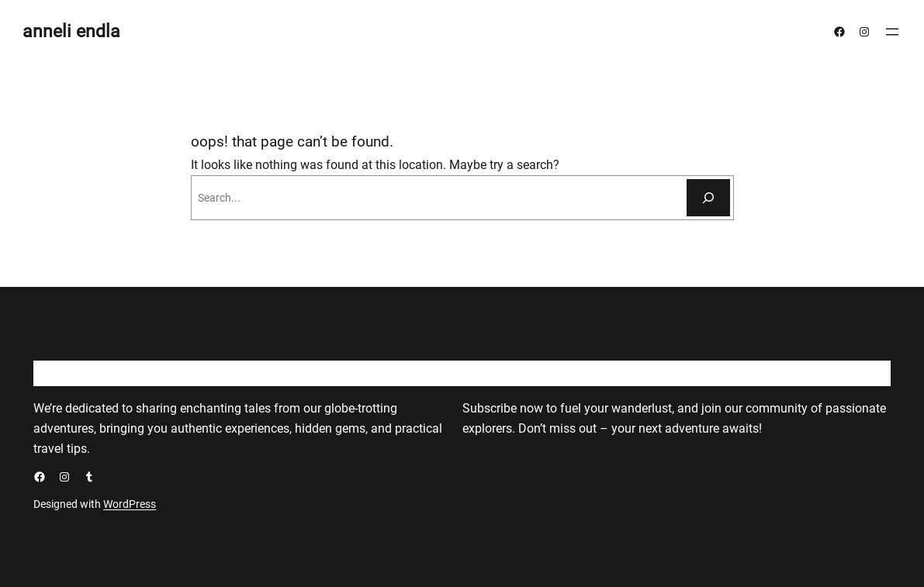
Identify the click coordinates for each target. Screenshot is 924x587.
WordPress (130, 504)
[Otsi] (708, 198)
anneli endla (71, 31)
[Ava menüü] (892, 32)
